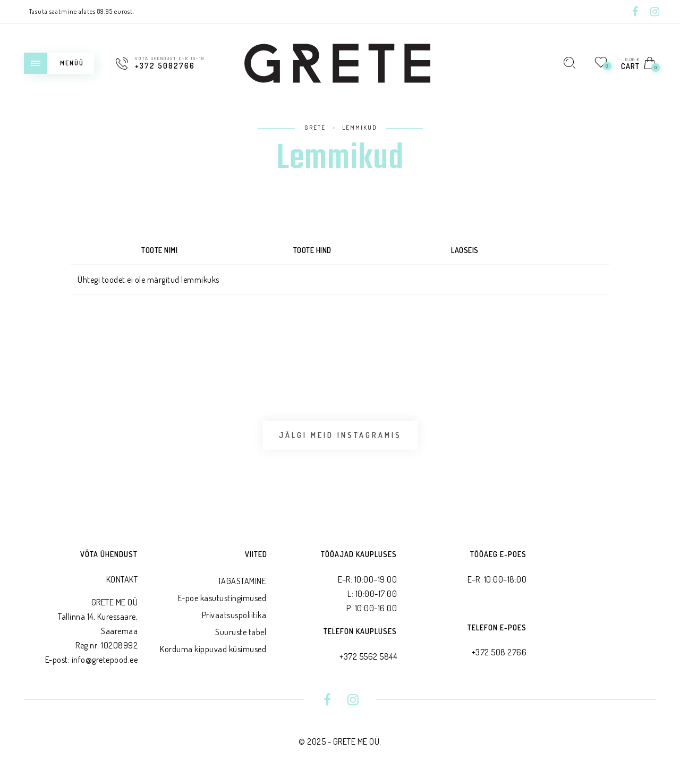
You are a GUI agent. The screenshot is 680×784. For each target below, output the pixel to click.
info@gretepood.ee (105, 663)
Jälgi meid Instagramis (340, 437)
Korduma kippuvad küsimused (213, 652)
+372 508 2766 (499, 655)
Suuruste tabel (241, 635)
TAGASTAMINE (242, 584)
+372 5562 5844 (368, 659)
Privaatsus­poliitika (234, 618)
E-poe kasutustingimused (222, 601)
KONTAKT (122, 582)
